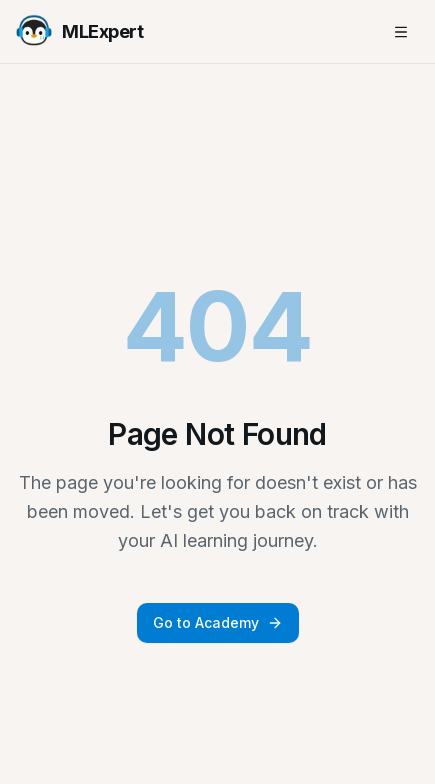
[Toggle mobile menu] (401, 32)
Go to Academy (218, 622)
